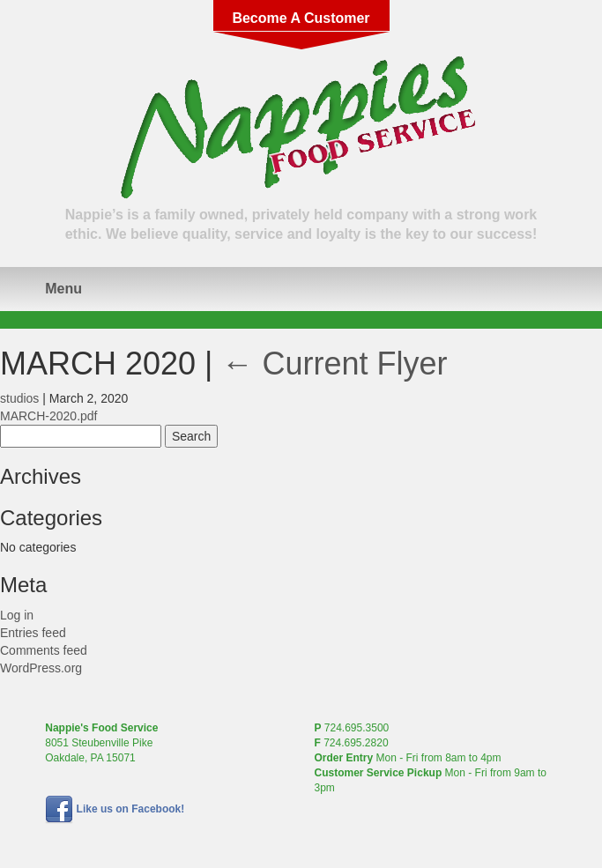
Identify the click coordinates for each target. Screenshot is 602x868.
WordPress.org (41, 668)
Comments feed (44, 650)
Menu (63, 289)
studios (19, 398)
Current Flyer (334, 364)
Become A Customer (301, 18)
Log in (17, 615)
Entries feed (33, 633)
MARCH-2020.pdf (49, 416)
